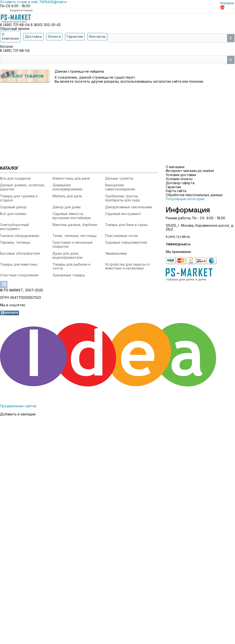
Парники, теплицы (15, 242)
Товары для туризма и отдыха (19, 198)
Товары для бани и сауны (126, 225)
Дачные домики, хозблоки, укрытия (22, 187)
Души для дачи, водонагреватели (67, 255)
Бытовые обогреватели (20, 253)
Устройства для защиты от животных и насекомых (128, 266)
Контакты (97, 36)
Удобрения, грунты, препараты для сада (122, 198)
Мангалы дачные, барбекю (75, 225)
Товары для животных (19, 264)
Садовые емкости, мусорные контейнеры (72, 216)
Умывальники (116, 253)
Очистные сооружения (19, 275)
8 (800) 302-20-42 (46, 25)
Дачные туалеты (119, 178)
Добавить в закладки (18, 414)
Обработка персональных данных (194, 195)
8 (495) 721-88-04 (15, 25)
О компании (10, 36)
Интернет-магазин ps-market (190, 171)
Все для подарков (15, 178)
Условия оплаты (179, 179)
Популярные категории (185, 199)
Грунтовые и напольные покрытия (73, 244)
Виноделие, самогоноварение (120, 187)
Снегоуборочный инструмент (14, 227)
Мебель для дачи (67, 196)
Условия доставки (181, 175)
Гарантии (75, 36)
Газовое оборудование (20, 236)
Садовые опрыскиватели (126, 242)
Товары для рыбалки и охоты (71, 266)
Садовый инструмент (123, 214)
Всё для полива (13, 214)
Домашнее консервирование (67, 187)
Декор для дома (67, 207)
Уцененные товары (69, 275)
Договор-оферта (180, 183)
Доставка (33, 36)
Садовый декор (13, 207)
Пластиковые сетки (121, 236)
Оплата (54, 36)
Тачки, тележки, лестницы (75, 236)
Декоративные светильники (129, 207)
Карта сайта (176, 191)
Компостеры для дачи (71, 178)
